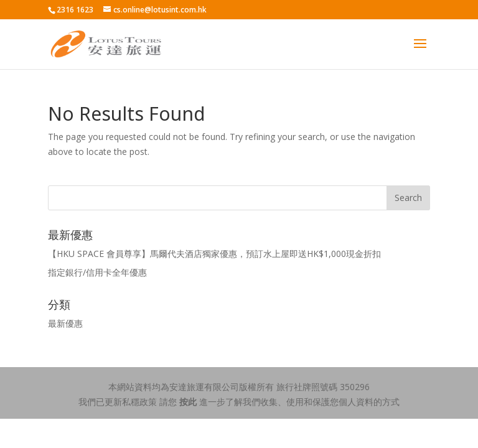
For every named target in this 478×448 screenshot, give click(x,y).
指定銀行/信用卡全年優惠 (97, 272)
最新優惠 (65, 323)
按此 (188, 402)
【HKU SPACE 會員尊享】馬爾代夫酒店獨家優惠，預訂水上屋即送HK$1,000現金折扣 (214, 254)
